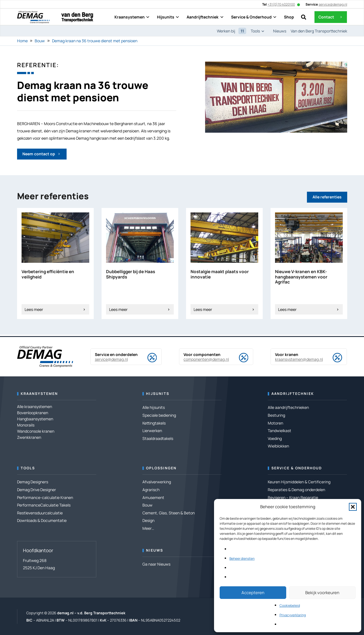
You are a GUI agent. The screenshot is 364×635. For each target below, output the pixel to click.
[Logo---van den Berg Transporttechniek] (77, 17)
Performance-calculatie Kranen (45, 497)
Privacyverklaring (293, 615)
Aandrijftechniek (293, 394)
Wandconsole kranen (36, 431)
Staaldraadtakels (158, 438)
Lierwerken (152, 431)
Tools (28, 468)
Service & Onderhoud (297, 468)
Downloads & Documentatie (42, 520)
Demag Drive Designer (37, 490)
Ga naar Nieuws (156, 564)
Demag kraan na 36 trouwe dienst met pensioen (95, 41)
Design (148, 520)
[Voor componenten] (239, 358)
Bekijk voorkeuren (322, 593)
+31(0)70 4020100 (281, 4)
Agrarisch (151, 490)
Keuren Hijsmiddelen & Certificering (299, 482)
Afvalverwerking (157, 482)
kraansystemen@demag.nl (299, 359)
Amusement (153, 497)
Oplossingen (161, 468)
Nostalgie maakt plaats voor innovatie (220, 274)
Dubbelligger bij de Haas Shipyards (131, 274)
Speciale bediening (159, 415)
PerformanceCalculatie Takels (44, 505)
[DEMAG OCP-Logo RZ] (33, 17)
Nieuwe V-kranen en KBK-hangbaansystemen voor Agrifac (301, 277)
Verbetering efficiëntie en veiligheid (48, 274)
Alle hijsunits (154, 407)
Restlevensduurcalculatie (40, 513)
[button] (353, 507)
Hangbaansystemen (35, 419)
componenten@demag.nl (206, 359)
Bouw (40, 41)
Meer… (148, 528)
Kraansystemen (39, 394)
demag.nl (65, 613)
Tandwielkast (280, 431)
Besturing (276, 415)
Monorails (26, 425)
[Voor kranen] (333, 358)
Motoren (275, 423)
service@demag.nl (111, 359)
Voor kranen (287, 354)
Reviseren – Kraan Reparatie (293, 497)
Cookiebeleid (290, 605)
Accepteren (253, 593)
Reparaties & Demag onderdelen (296, 490)
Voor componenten (202, 354)
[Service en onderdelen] (148, 358)
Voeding (275, 438)
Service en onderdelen (116, 354)
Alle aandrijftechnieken (288, 407)
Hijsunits (158, 394)
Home (22, 41)
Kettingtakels (154, 423)
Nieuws (155, 550)
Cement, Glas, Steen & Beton (169, 513)
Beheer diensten (242, 558)
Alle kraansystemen (35, 406)
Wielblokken (278, 446)
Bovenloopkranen (33, 413)
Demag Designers (33, 482)
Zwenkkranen (29, 437)
